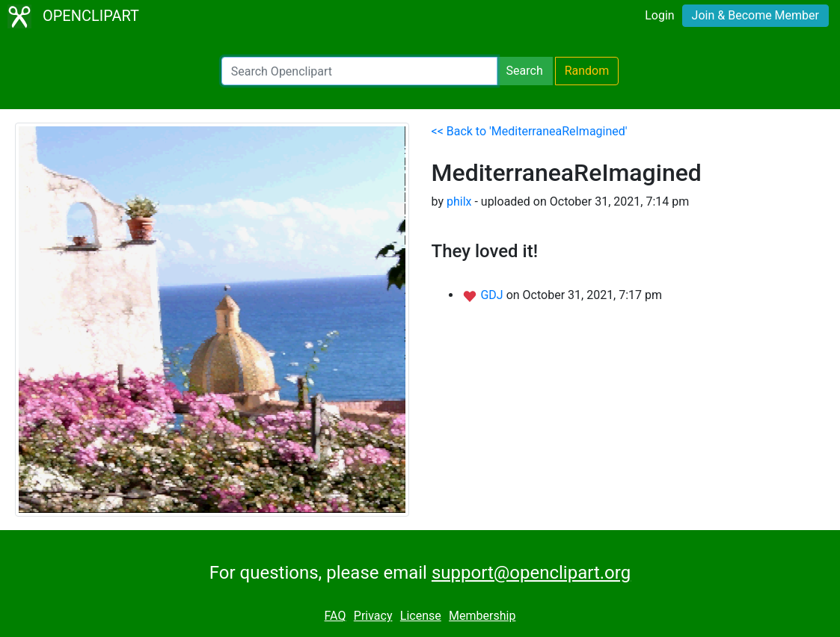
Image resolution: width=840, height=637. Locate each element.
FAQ (335, 616)
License (421, 616)
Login (659, 15)
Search (525, 71)
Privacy (373, 616)
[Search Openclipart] (359, 71)
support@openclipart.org (531, 573)
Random (587, 71)
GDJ (493, 295)
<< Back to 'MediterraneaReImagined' (530, 131)
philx (459, 201)
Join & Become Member (755, 15)
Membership (482, 616)
